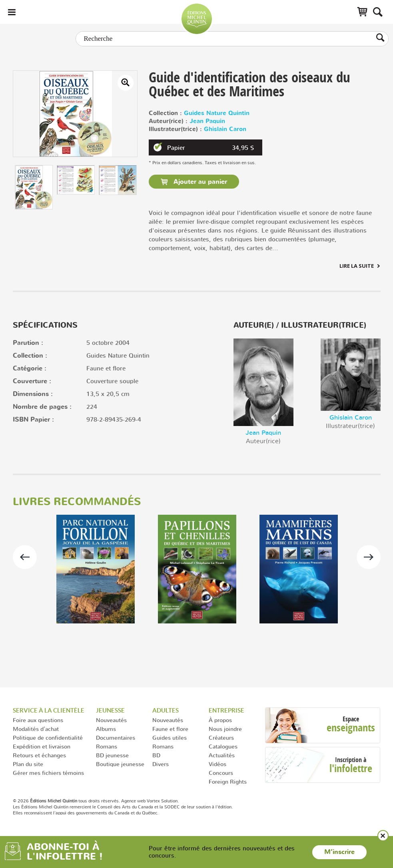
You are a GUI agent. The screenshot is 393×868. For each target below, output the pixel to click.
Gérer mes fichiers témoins (48, 773)
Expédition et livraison (42, 746)
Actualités (222, 755)
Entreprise (226, 710)
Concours (221, 773)
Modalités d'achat (36, 729)
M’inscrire (339, 852)
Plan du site (28, 764)
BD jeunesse (112, 755)
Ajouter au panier (199, 182)
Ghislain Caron (225, 129)
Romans (107, 746)
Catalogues (223, 746)
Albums (106, 729)
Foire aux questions (38, 720)
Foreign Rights (228, 781)
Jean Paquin (207, 121)
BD (156, 755)
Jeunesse (110, 710)
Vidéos (217, 764)
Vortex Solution (162, 801)
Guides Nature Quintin (217, 113)
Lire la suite (357, 266)
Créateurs (221, 738)
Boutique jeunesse (120, 764)
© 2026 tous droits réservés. (66, 801)
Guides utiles (170, 738)
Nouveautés (111, 720)
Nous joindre (225, 729)
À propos (220, 720)
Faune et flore (170, 729)
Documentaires (116, 738)
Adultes (166, 710)
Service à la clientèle (49, 710)
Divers (161, 764)
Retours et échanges (39, 755)
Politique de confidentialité (48, 738)
